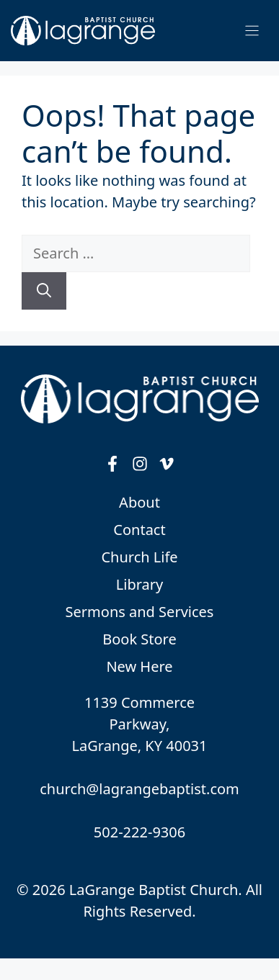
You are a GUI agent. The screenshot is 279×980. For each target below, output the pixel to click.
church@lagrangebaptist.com (139, 789)
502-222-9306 (139, 832)
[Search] (44, 291)
